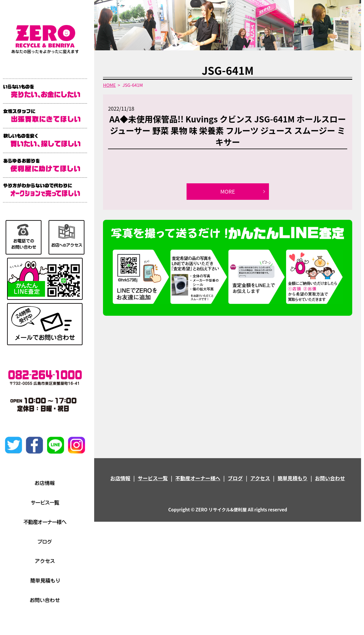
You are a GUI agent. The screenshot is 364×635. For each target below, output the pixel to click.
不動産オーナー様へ (198, 478)
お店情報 (120, 478)
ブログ (235, 478)
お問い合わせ (330, 478)
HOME (109, 85)
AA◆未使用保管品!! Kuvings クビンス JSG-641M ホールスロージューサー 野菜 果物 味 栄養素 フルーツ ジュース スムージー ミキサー (228, 130)
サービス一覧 (153, 478)
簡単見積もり (292, 478)
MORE (228, 191)
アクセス (260, 478)
